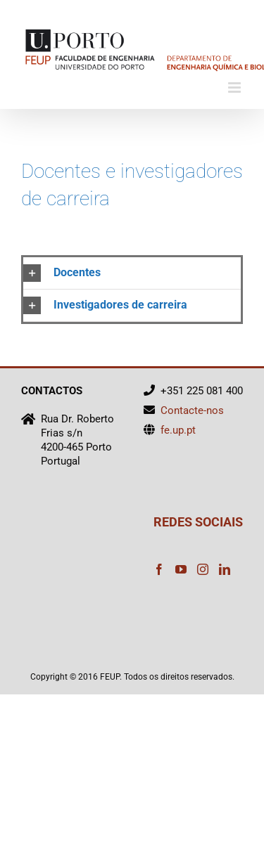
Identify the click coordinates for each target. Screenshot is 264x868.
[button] (132, 273)
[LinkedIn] (225, 569)
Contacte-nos (192, 410)
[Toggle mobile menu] (235, 88)
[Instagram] (203, 569)
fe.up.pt (178, 430)
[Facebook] (159, 569)
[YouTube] (181, 569)
